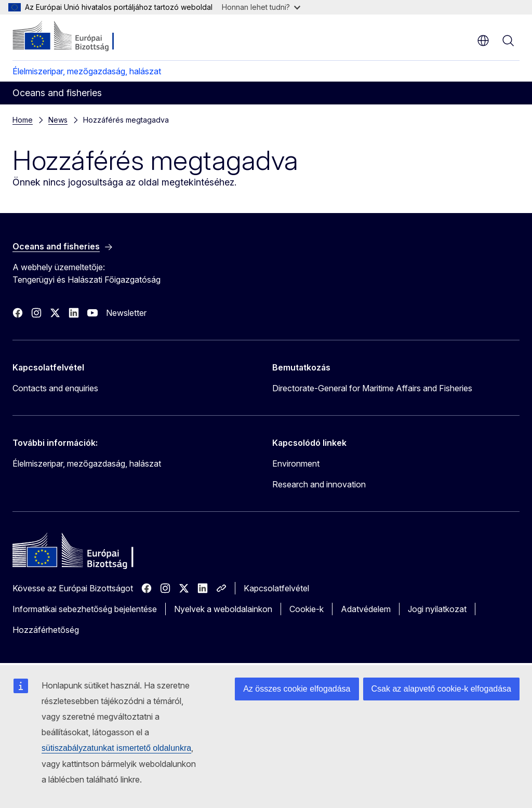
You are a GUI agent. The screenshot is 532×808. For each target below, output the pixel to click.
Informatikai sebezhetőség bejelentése (85, 609)
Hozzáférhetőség (46, 630)
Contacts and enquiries (55, 388)
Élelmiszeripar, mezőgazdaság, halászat (87, 71)
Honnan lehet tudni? (261, 7)
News (58, 120)
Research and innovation (319, 484)
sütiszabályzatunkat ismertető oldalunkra (116, 748)
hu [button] (483, 41)
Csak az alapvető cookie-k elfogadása (442, 689)
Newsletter (126, 313)
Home (23, 120)
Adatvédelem (366, 609)
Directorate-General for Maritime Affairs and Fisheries (372, 388)
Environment (296, 463)
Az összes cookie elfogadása (297, 689)
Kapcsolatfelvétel (276, 588)
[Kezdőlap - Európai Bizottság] (76, 36)
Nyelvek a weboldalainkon (223, 609)
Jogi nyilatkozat (437, 609)
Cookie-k (307, 609)
